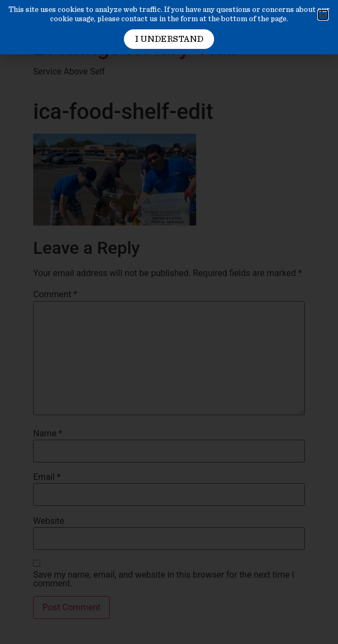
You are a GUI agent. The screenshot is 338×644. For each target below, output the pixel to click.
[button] (323, 15)
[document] (169, 322)
